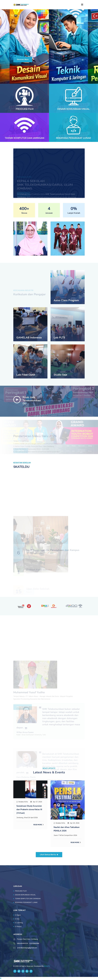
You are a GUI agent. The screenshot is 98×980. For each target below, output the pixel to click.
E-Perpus (18, 927)
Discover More (23, 60)
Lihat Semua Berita (49, 855)
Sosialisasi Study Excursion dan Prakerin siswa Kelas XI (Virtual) (30, 810)
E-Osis (17, 919)
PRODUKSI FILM (25, 109)
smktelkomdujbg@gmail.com (27, 948)
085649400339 (23, 944)
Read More (38, 825)
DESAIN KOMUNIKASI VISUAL (73, 109)
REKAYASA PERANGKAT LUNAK (73, 138)
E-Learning (19, 923)
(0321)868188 (34, 944)
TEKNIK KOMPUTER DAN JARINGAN (24, 138)
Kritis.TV (47, 967)
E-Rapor (18, 915)
